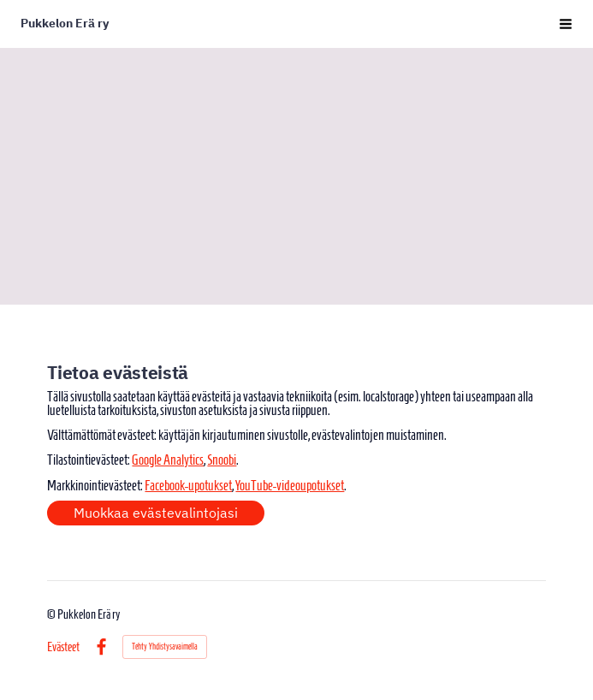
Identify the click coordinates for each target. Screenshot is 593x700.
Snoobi (222, 460)
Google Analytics (168, 460)
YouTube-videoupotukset (290, 485)
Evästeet (63, 647)
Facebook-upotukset (188, 485)
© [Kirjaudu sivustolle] (52, 614)
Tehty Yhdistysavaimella (165, 647)
